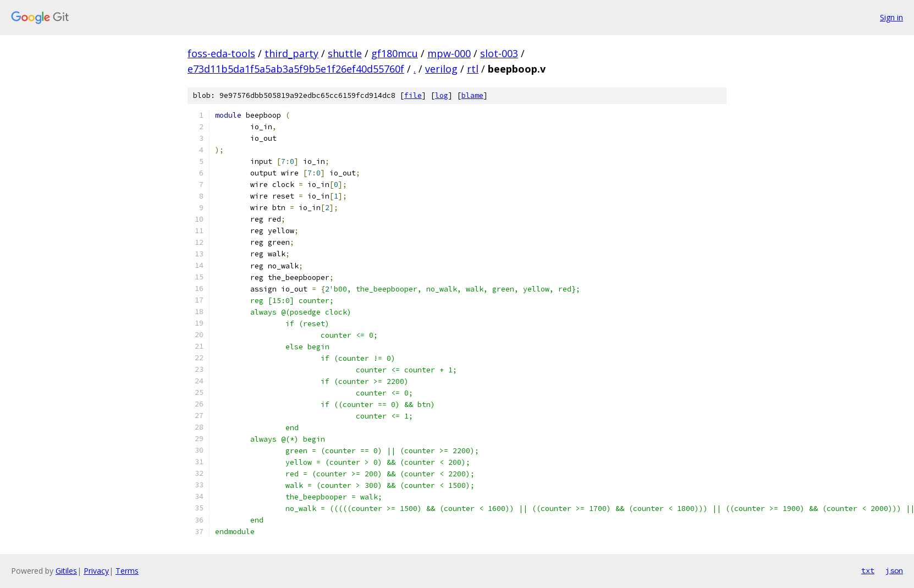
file (413, 95)
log (442, 95)
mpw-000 (449, 53)
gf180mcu (395, 53)
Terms (127, 571)
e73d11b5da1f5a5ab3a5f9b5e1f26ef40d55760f (296, 69)
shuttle (345, 53)
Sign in (891, 17)
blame (472, 95)
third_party (291, 53)
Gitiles (66, 571)
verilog (441, 69)
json (894, 570)
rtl (473, 69)
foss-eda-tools (221, 53)
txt (868, 570)
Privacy (96, 571)
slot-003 (499, 53)
